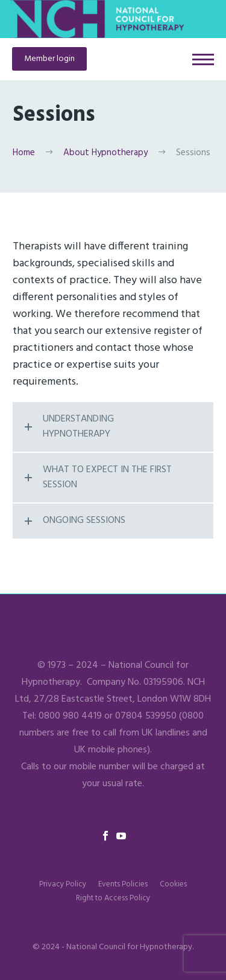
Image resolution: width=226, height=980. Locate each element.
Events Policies (123, 884)
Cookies (173, 884)
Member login (49, 59)
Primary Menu (203, 59)
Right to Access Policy (113, 898)
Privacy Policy (63, 884)
